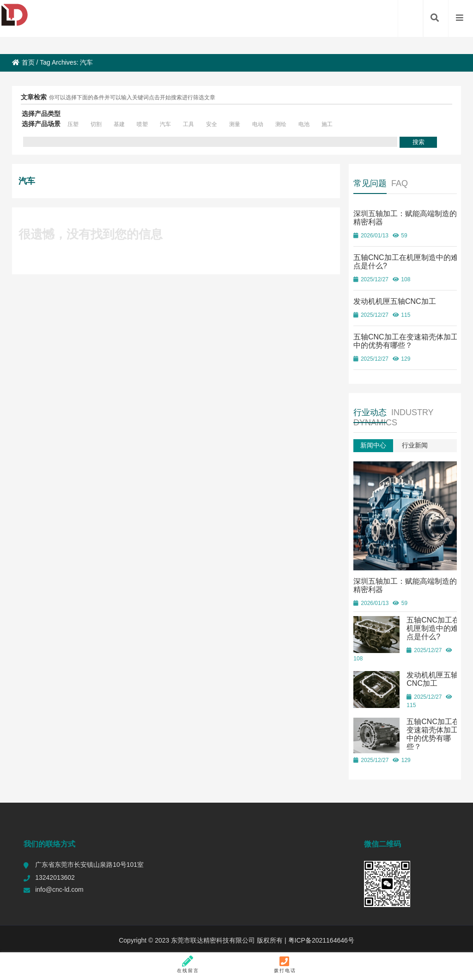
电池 (304, 124)
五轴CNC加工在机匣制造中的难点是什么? (433, 626)
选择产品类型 (41, 114)
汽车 (165, 124)
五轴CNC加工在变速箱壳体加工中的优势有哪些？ (406, 341)
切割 (96, 124)
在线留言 (188, 964)
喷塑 (142, 124)
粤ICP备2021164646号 (320, 938)
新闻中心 (373, 445)
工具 (188, 124)
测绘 (281, 124)
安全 (212, 124)
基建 (119, 124)
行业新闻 (415, 445)
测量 (235, 124)
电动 (258, 124)
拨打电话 (285, 964)
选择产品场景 (41, 124)
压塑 (73, 124)
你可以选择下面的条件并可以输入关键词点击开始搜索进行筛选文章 (132, 97)
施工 (327, 124)
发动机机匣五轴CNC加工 (395, 301)
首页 (23, 62)
